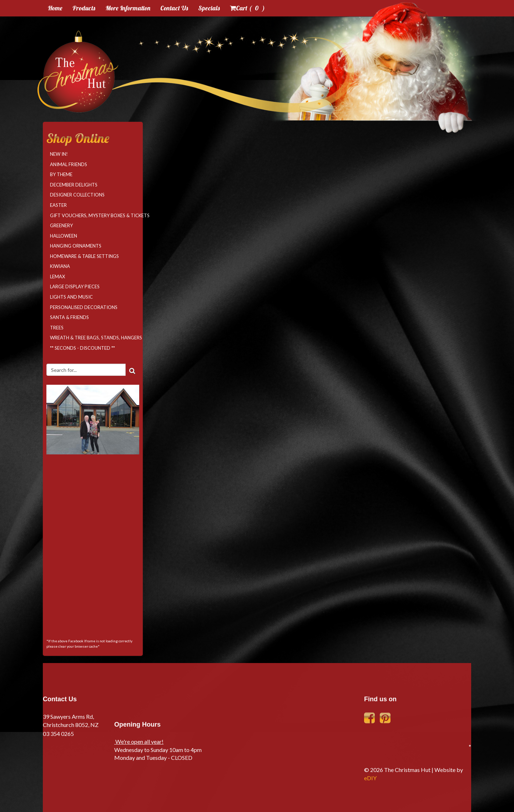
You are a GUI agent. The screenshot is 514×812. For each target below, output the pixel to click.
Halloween (64, 236)
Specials (209, 8)
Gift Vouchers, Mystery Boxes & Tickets (95, 215)
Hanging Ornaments (76, 246)
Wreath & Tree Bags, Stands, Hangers (95, 338)
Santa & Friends (69, 317)
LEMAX (57, 277)
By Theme (61, 174)
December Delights (74, 185)
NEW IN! (59, 154)
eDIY (370, 778)
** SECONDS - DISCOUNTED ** (82, 348)
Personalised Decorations (84, 307)
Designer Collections (77, 195)
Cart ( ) (247, 8)
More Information (128, 8)
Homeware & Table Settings (84, 256)
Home (55, 8)
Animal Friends (69, 164)
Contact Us (174, 8)
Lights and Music (71, 297)
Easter (58, 205)
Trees (57, 328)
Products (84, 8)
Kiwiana (60, 266)
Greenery (61, 225)
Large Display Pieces (75, 287)
